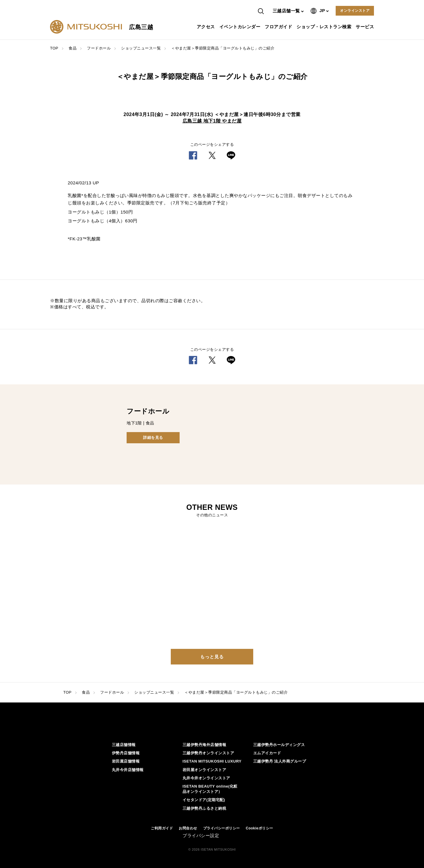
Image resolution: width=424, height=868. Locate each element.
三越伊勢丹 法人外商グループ (280, 761)
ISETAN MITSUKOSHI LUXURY (212, 761)
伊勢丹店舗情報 (126, 753)
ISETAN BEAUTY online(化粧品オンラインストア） (210, 789)
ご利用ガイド (162, 828)
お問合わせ (188, 828)
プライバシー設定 (201, 835)
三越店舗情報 (124, 745)
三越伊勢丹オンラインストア (208, 753)
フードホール (99, 48)
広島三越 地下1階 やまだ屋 (212, 121)
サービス (366, 27)
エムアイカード (267, 753)
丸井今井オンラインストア (206, 778)
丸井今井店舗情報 (128, 770)
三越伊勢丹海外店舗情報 (204, 745)
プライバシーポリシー (222, 828)
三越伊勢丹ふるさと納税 (204, 808)
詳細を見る (153, 438)
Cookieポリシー (260, 828)
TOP (54, 48)
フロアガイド (279, 27)
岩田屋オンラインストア (204, 770)
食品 (73, 48)
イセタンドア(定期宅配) (204, 800)
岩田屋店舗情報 (126, 761)
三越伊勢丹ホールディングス (279, 745)
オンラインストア (355, 11)
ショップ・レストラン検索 (325, 27)
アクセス (207, 27)
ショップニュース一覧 (141, 48)
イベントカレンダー (241, 27)
